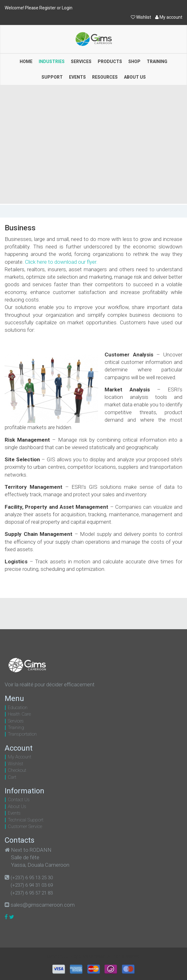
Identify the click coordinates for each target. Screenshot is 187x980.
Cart (12, 777)
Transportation (22, 734)
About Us (17, 806)
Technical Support (26, 820)
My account (169, 17)
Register (48, 8)
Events (14, 813)
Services (16, 721)
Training (16, 728)
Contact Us (19, 800)
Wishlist (141, 17)
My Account (20, 757)
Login (67, 8)
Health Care (19, 714)
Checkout (17, 770)
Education (18, 708)
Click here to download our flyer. (61, 262)
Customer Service (25, 826)
